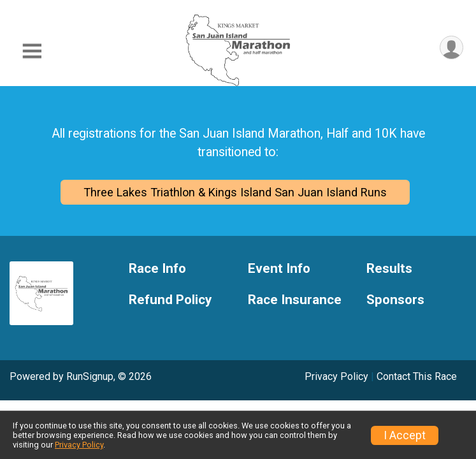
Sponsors (395, 300)
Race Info (157, 269)
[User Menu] (451, 47)
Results (389, 269)
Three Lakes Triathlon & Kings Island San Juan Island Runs (235, 192)
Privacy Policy (336, 376)
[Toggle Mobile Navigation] (32, 51)
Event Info (279, 269)
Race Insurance (295, 300)
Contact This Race (417, 376)
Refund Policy (170, 300)
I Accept (405, 435)
